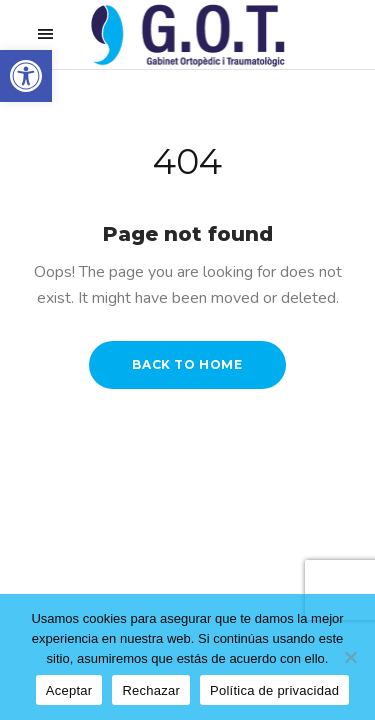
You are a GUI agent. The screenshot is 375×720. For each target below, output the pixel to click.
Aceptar (69, 690)
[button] (26, 76)
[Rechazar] (350, 657)
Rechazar (151, 690)
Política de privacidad (274, 690)
